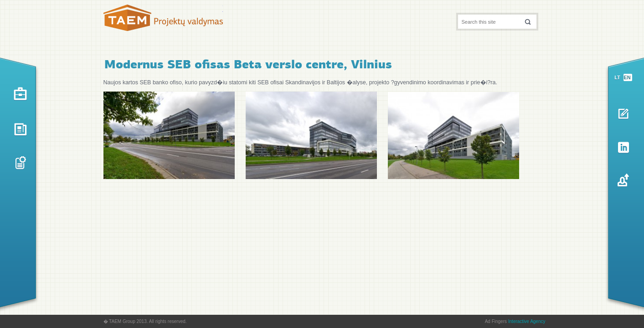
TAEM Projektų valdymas (163, 20)
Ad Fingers (515, 321)
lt (617, 77)
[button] (528, 22)
